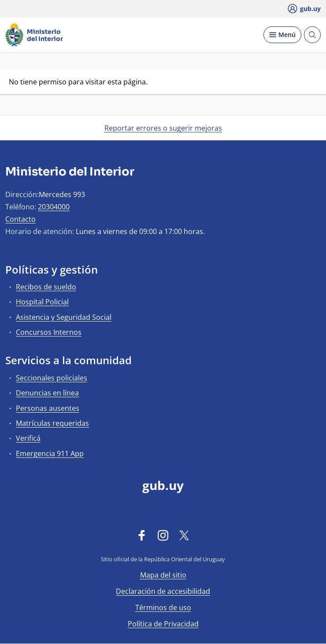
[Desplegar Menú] (282, 35)
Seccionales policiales (52, 378)
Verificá (28, 438)
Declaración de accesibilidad (163, 591)
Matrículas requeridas (52, 423)
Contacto (20, 219)
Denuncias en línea (47, 393)
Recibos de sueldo (46, 287)
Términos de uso (163, 607)
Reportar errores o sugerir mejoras (163, 128)
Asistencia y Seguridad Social (64, 317)
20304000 (54, 207)
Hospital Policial (42, 302)
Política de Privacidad (163, 624)
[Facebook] (142, 535)
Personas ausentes (48, 408)
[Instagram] (163, 535)
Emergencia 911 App (50, 454)
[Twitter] (184, 535)
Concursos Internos (49, 332)
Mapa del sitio (163, 575)
